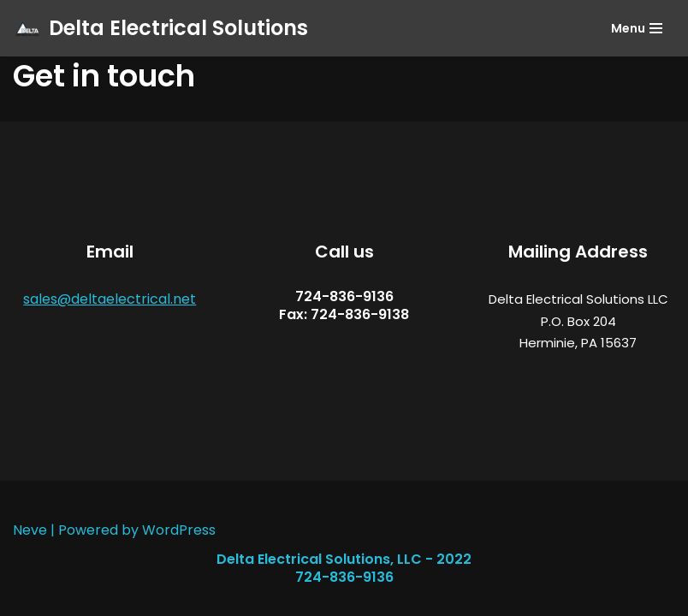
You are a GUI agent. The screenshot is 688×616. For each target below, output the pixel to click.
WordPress (179, 530)
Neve (30, 530)
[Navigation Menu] (637, 28)
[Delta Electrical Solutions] (160, 28)
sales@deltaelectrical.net (110, 299)
